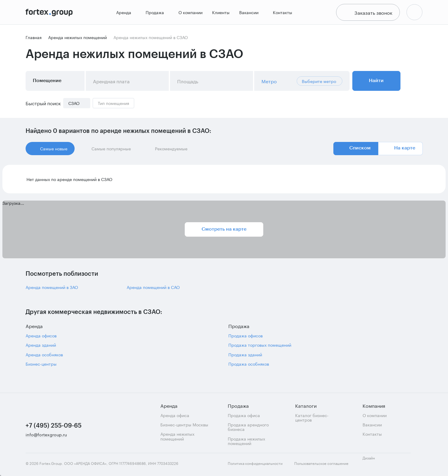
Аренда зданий (41, 347)
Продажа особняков (249, 365)
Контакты (282, 13)
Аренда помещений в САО (153, 289)
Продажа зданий (245, 356)
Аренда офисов (41, 337)
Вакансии (251, 13)
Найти (376, 82)
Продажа (157, 13)
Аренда (125, 13)
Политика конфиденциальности (255, 463)
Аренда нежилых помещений (177, 436)
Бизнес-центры (41, 365)
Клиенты (220, 13)
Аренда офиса (175, 415)
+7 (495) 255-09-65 (54, 426)
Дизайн (374, 461)
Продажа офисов (246, 337)
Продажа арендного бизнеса (248, 427)
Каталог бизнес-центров (312, 418)
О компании (190, 13)
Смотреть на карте (224, 231)
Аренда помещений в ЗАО (52, 289)
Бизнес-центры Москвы (184, 424)
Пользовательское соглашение (321, 463)
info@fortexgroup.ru (46, 435)
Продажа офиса (244, 415)
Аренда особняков (44, 356)
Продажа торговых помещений (260, 347)
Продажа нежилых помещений (246, 441)
